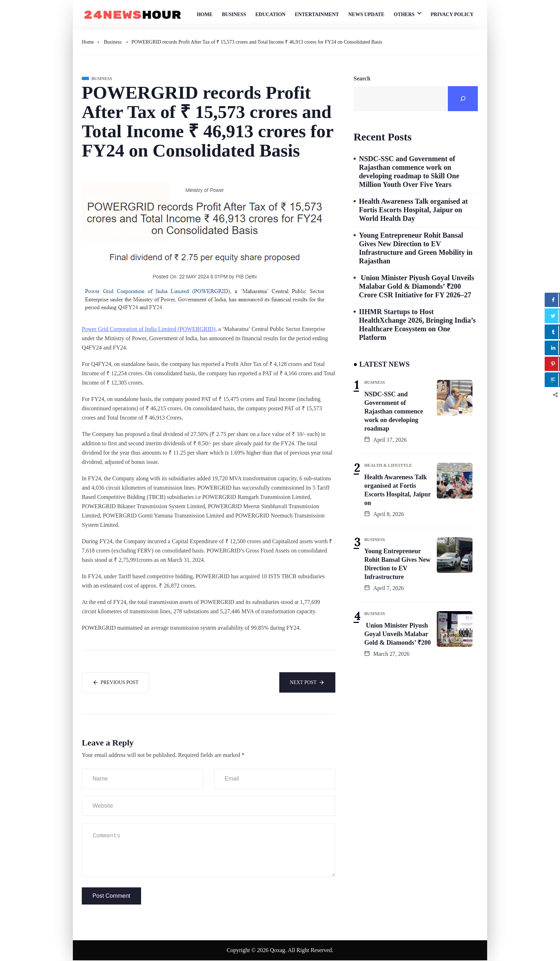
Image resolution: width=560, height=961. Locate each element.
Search (362, 78)
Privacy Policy (452, 14)
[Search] (463, 99)
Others (404, 14)
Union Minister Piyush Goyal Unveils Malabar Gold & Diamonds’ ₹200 (397, 634)
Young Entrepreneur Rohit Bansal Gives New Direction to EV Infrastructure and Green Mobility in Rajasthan (416, 248)
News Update (366, 14)
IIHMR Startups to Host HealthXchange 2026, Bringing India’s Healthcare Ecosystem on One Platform (417, 325)
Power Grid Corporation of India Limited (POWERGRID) (149, 329)
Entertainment (317, 14)
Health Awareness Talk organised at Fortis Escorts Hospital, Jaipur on (398, 490)
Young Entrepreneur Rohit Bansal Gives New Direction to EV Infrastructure (397, 564)
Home (205, 14)
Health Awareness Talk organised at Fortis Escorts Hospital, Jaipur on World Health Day (413, 210)
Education (271, 14)
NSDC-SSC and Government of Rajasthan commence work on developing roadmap (394, 411)
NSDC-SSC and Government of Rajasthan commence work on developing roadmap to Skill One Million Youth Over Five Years (409, 172)
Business (234, 14)
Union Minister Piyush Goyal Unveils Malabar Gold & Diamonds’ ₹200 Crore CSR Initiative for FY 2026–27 (416, 286)
